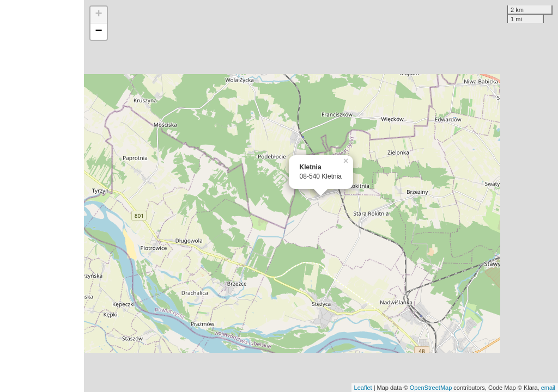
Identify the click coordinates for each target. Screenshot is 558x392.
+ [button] (99, 15)
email (548, 388)
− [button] (99, 32)
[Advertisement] (42, 196)
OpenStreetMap (431, 388)
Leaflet (363, 388)
